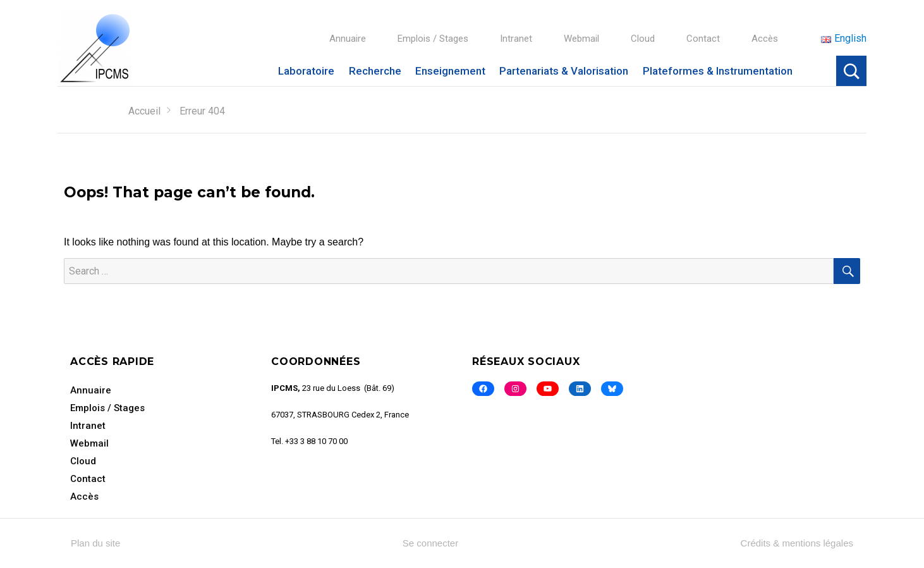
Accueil (144, 111)
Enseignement (450, 71)
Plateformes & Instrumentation (718, 71)
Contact (703, 39)
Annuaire (348, 39)
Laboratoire (306, 71)
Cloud (643, 39)
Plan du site (95, 543)
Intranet (516, 39)
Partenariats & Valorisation (564, 71)
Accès (765, 39)
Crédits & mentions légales (797, 543)
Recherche (375, 71)
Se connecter (430, 543)
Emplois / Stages (433, 39)
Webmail (581, 39)
